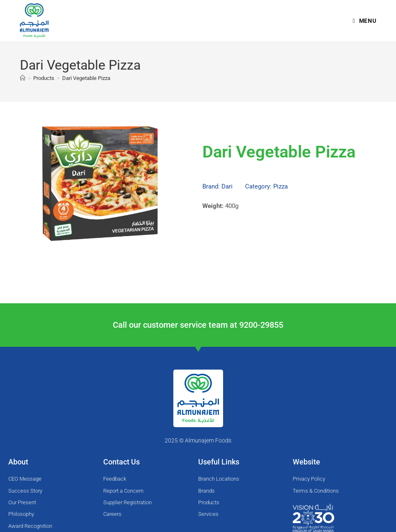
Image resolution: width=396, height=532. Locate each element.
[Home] (23, 78)
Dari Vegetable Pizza (86, 78)
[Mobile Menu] (365, 21)
